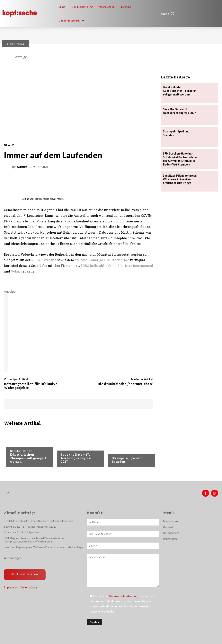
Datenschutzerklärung (123, 596)
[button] (168, 14)
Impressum (11, 587)
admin (22, 167)
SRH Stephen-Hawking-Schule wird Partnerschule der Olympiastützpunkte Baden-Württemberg (180, 159)
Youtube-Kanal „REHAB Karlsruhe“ (102, 260)
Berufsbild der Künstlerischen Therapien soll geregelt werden (28, 456)
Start (10, 44)
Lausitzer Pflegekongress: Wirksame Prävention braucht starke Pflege (180, 179)
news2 (20, 44)
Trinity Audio (42, 199)
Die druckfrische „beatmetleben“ (125, 384)
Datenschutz (29, 587)
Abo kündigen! (13, 558)
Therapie (16, 443)
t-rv (76, 266)
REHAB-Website (44, 260)
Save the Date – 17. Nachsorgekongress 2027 (76, 458)
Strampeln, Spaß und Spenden (128, 460)
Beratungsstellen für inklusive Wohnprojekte (31, 386)
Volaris (16, 271)
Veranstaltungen (73, 447)
